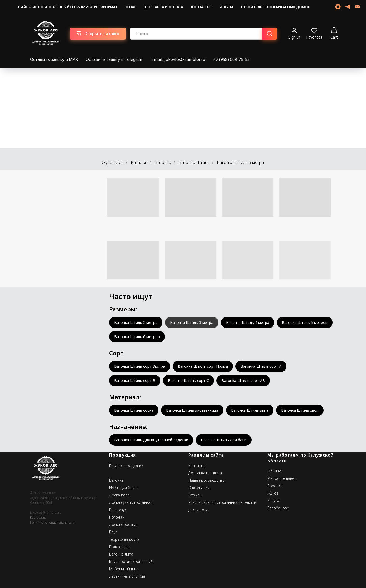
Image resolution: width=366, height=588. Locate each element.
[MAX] (338, 7)
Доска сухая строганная (131, 502)
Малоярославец (282, 478)
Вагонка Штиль (194, 162)
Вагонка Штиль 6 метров (137, 337)
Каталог (139, 162)
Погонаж (117, 517)
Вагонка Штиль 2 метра (136, 322)
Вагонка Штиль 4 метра (248, 322)
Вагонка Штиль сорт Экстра (140, 366)
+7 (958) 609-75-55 (231, 59)
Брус (113, 532)
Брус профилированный (131, 561)
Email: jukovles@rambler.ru (178, 59)
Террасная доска (124, 539)
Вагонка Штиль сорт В (135, 380)
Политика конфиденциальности (52, 522)
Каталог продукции (126, 465)
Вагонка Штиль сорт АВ (243, 380)
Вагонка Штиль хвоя (300, 410)
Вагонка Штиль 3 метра (192, 322)
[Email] (357, 7)
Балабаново (278, 508)
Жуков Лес (113, 162)
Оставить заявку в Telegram (115, 59)
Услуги (226, 7)
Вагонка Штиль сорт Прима (203, 366)
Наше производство (206, 480)
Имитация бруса (124, 488)
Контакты (201, 7)
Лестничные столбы (127, 576)
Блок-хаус (118, 510)
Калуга (273, 501)
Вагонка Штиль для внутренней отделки (151, 440)
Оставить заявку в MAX (54, 59)
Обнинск (275, 471)
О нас (131, 7)
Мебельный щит (124, 569)
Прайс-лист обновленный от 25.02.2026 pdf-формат (67, 7)
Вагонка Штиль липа (250, 410)
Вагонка (163, 162)
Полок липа (119, 547)
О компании (199, 488)
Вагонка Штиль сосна (134, 410)
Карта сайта (38, 517)
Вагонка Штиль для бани (224, 440)
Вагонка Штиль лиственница (192, 410)
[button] (294, 33)
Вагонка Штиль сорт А (261, 366)
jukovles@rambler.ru (46, 512)
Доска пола (119, 495)
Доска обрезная (124, 525)
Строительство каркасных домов (276, 7)
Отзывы (195, 495)
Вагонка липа (121, 554)
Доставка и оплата (164, 7)
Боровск (275, 486)
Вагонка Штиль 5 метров (305, 322)
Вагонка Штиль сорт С (188, 380)
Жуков (273, 493)
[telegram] (348, 7)
